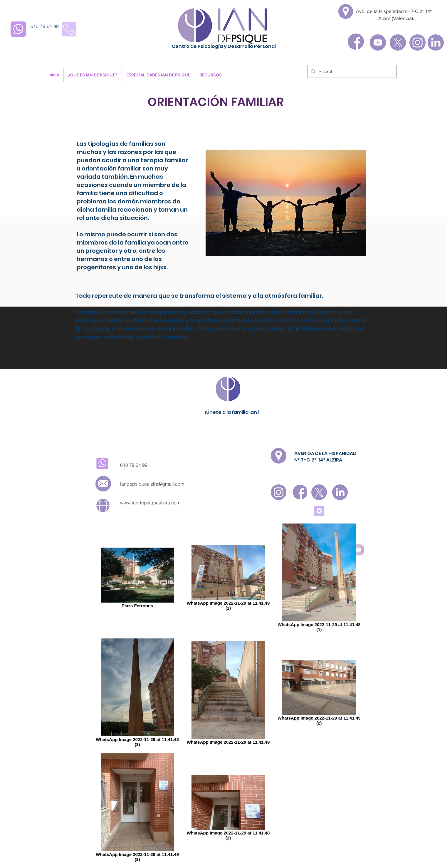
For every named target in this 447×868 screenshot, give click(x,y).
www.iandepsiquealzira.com (150, 503)
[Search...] (351, 71)
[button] (93, 75)
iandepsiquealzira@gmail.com (152, 484)
